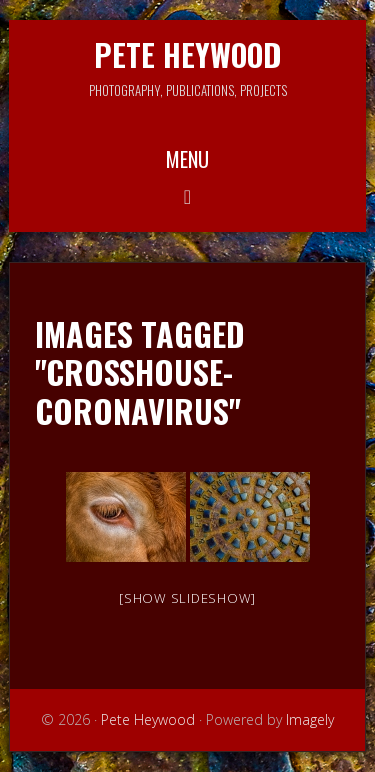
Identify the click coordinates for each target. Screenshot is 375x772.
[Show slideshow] (187, 598)
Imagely (310, 719)
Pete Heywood (187, 54)
